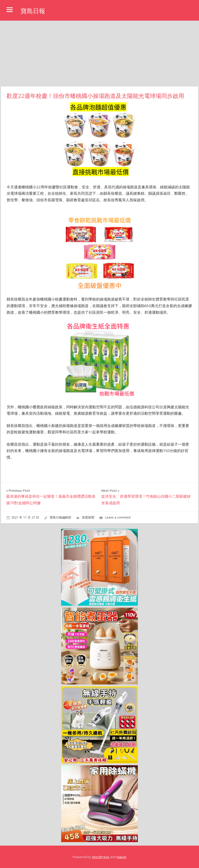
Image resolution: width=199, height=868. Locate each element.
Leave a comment (118, 517)
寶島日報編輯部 (60, 517)
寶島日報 (35, 11)
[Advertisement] (99, 54)
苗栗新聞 (88, 517)
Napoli (121, 857)
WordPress (101, 857)
